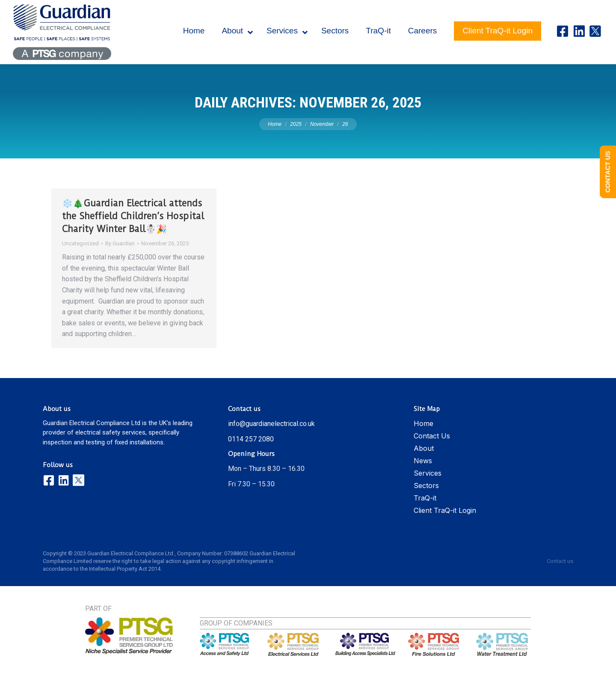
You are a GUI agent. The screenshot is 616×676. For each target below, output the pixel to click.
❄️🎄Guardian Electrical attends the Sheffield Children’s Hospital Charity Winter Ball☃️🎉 (133, 216)
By (120, 243)
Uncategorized (80, 243)
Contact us (560, 561)
